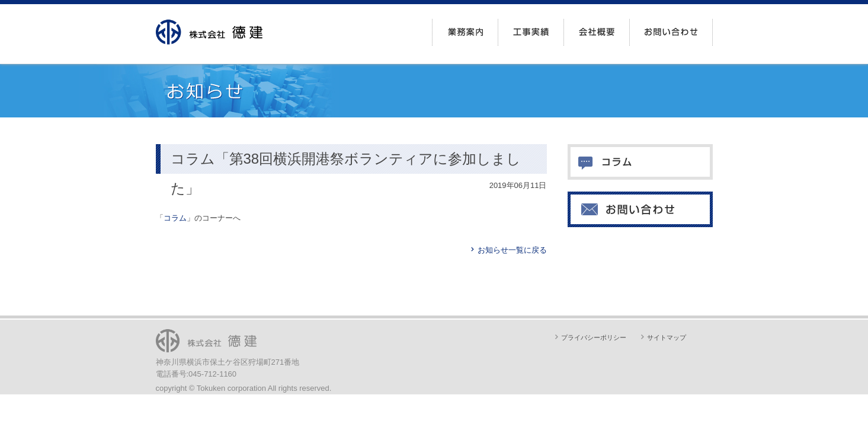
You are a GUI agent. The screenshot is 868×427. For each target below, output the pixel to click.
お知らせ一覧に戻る (512, 250)
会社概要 (597, 32)
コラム (175, 218)
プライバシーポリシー (594, 337)
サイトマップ (667, 337)
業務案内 (465, 32)
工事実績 (531, 32)
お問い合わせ (671, 32)
